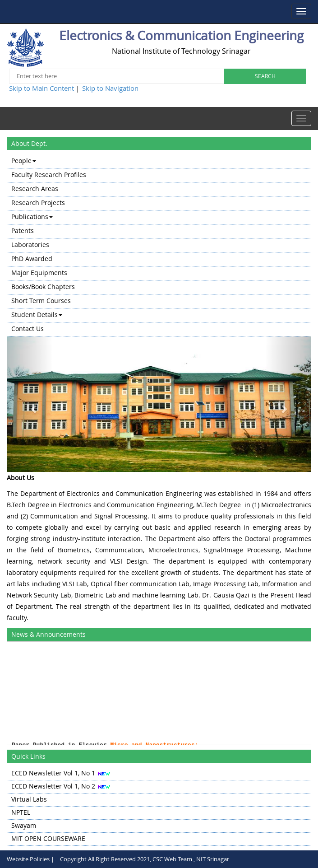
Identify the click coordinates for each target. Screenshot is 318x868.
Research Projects (38, 203)
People (24, 161)
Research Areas (35, 189)
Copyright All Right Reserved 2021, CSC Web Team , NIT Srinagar (145, 859)
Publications (32, 217)
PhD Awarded (32, 259)
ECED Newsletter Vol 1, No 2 (53, 786)
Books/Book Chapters (43, 287)
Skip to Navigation (110, 88)
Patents (23, 231)
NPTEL (21, 812)
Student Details (37, 315)
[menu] (159, 245)
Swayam (24, 825)
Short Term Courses (41, 301)
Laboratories (30, 245)
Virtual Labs (29, 799)
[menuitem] (159, 161)
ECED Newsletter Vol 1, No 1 (53, 773)
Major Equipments (39, 273)
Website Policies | (30, 859)
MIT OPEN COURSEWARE (48, 838)
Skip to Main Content (41, 88)
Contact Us (28, 329)
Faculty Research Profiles (49, 175)
